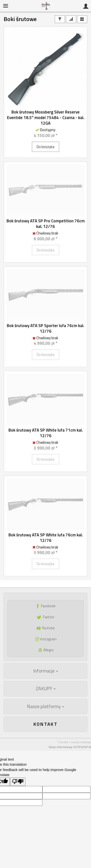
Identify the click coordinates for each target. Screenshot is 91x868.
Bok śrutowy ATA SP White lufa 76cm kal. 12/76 (46, 538)
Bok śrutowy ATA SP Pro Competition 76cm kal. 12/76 (46, 224)
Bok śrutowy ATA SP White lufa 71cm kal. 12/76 (46, 433)
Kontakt (46, 724)
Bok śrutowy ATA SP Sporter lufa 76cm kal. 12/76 (45, 328)
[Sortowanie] (71, 19)
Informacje (46, 671)
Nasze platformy (45, 706)
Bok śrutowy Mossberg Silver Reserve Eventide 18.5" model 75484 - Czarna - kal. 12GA (46, 118)
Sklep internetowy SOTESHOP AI (70, 747)
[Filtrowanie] (60, 19)
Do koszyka (45, 147)
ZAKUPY (46, 688)
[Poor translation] (18, 782)
